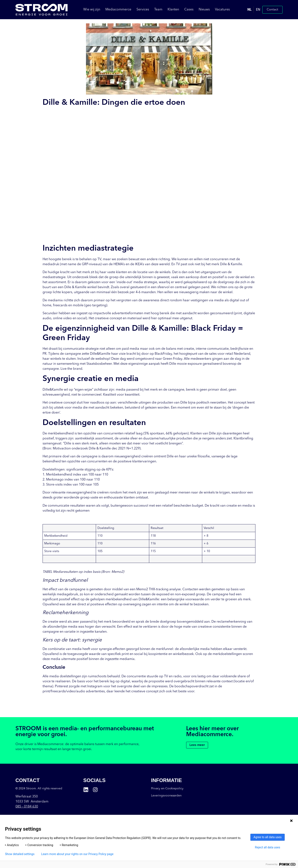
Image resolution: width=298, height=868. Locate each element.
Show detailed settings (20, 854)
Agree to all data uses (268, 837)
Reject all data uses (268, 847)
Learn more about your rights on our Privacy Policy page (77, 854)
